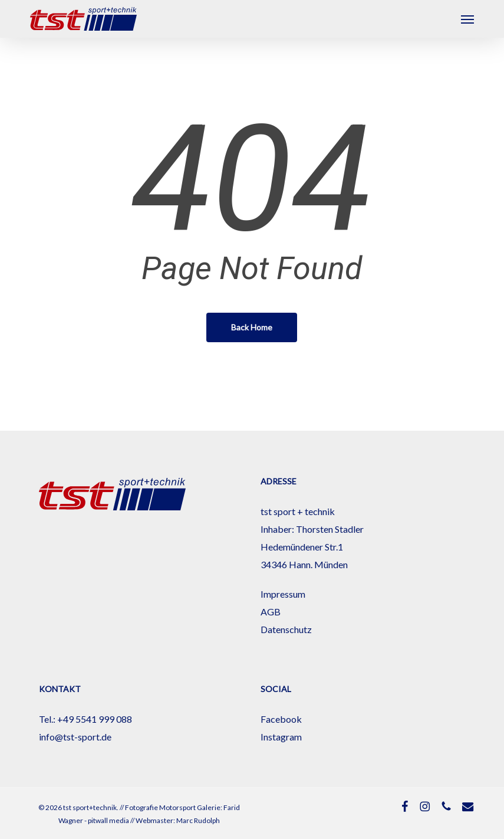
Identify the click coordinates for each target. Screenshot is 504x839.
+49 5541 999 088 (95, 719)
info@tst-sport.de (75, 737)
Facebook (281, 719)
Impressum (283, 594)
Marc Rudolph (198, 820)
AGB (271, 612)
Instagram (281, 737)
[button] (467, 19)
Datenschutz (286, 629)
